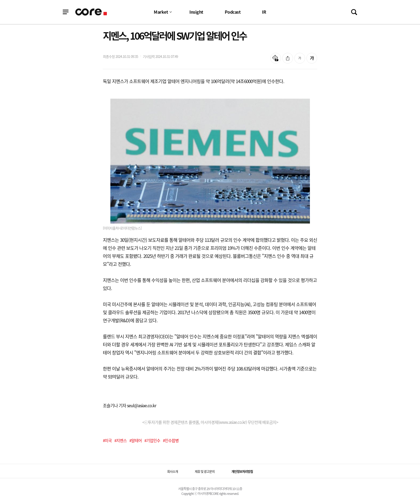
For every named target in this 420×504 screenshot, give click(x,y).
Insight (196, 12)
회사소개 (172, 472)
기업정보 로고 (91, 12)
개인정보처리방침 (242, 472)
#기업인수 (152, 440)
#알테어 (136, 440)
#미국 (107, 440)
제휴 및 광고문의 (205, 472)
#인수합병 (171, 440)
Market (161, 12)
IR (264, 12)
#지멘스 (121, 440)
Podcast (233, 12)
